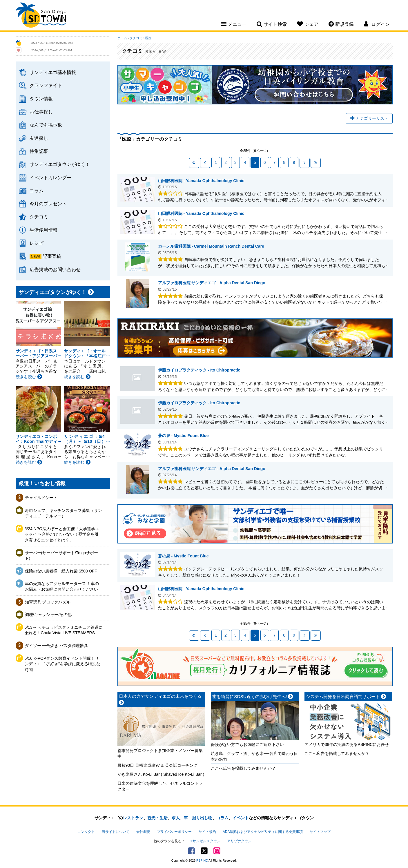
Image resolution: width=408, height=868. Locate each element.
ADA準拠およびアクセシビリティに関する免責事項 (263, 832)
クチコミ (39, 217)
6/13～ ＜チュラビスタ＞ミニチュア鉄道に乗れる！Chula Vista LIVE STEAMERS (64, 630)
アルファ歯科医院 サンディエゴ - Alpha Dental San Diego (212, 283)
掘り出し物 (202, 818)
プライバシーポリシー (174, 832)
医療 (148, 38)
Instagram (217, 851)
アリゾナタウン (239, 841)
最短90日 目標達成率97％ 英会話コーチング (158, 765)
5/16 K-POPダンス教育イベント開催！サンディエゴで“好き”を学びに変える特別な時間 (62, 664)
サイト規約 (207, 832)
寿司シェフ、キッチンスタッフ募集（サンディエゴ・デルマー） (64, 513)
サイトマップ (320, 832)
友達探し (39, 138)
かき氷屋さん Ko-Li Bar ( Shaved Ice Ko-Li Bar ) (161, 774)
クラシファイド (46, 85)
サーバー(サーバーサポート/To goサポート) (62, 556)
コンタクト (86, 832)
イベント (241, 818)
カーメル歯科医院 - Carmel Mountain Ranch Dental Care (211, 246)
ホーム (122, 38)
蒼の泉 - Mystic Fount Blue (183, 436)
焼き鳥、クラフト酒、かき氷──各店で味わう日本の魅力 (254, 756)
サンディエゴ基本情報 (53, 72)
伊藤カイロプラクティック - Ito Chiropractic (138, 379)
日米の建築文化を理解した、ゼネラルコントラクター (160, 786)
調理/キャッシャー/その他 (48, 615)
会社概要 (143, 832)
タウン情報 (41, 99)
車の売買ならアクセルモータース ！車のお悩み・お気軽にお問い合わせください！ (64, 586)
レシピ (37, 243)
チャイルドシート (41, 498)
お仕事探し (41, 112)
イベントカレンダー (50, 177)
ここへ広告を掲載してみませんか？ (243, 768)
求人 (176, 818)
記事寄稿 (52, 256)
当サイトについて (116, 832)
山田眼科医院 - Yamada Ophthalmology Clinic (201, 181)
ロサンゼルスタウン (205, 841)
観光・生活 (157, 818)
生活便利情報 (43, 230)
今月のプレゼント (48, 204)
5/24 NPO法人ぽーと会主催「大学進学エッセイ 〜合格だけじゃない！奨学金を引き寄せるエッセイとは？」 (62, 534)
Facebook (191, 851)
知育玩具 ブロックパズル (48, 602)
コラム (37, 191)
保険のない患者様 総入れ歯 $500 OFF (61, 571)
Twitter (204, 851)
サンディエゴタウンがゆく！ (60, 164)
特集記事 (39, 151)
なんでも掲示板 (46, 125)
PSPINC (202, 860)
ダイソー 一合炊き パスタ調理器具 (57, 646)
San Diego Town (41, 16)
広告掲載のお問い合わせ (55, 269)
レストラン (133, 818)
